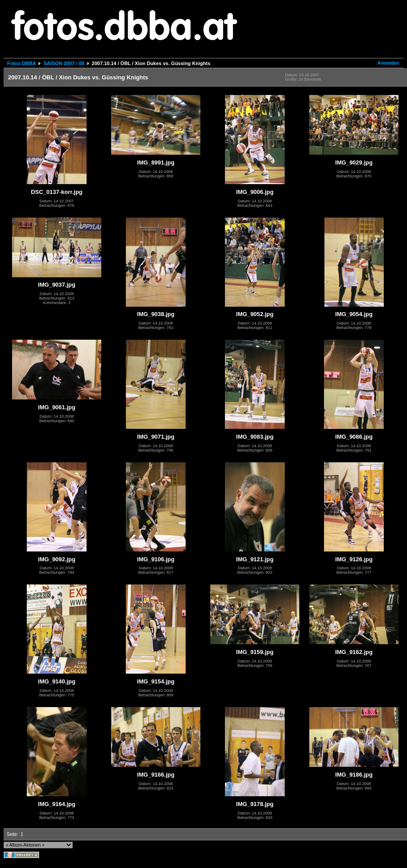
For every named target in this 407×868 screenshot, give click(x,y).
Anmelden (388, 63)
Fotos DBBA (21, 63)
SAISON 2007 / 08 (64, 63)
